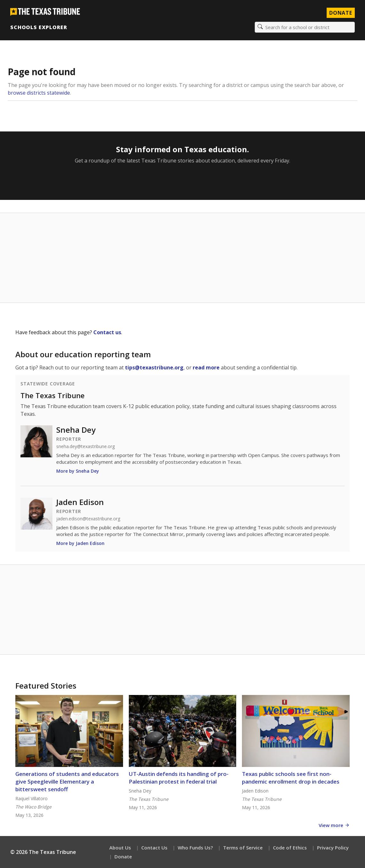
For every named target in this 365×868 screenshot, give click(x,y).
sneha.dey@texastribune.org (85, 446)
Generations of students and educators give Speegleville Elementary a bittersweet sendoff (67, 781)
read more (206, 367)
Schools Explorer (39, 27)
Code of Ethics (290, 848)
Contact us (107, 332)
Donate (123, 856)
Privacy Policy (333, 848)
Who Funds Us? (195, 848)
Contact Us (154, 848)
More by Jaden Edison (80, 543)
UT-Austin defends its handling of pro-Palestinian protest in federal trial (179, 778)
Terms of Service (243, 848)
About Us (120, 848)
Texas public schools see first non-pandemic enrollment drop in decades (291, 778)
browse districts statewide (39, 93)
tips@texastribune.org (154, 367)
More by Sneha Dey (78, 471)
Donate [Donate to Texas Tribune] (341, 13)
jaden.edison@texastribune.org (88, 519)
